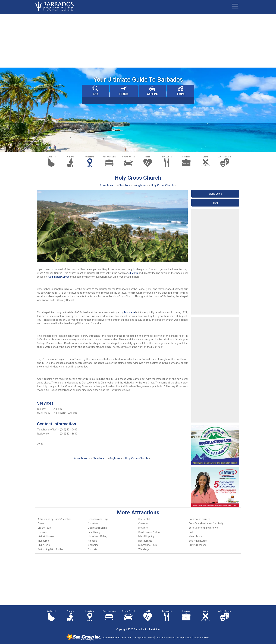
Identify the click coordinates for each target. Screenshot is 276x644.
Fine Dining (94, 532)
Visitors (70, 157)
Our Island (51, 157)
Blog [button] (215, 203)
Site (95, 91)
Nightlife (93, 541)
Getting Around (128, 157)
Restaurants (145, 541)
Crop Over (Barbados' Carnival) (206, 524)
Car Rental (144, 519)
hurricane (130, 312)
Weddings (144, 549)
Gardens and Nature (149, 532)
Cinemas (143, 524)
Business (186, 157)
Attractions (90, 157)
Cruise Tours (45, 528)
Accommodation (109, 157)
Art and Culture (225, 157)
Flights (124, 91)
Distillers (143, 528)
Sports (206, 157)
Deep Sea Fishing (98, 528)
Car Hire (152, 91)
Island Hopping (146, 536)
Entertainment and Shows (203, 528)
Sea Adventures (198, 541)
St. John (133, 273)
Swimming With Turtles (51, 549)
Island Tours (195, 536)
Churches (93, 524)
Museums (43, 541)
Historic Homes (46, 536)
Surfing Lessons (198, 545)
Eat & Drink (167, 157)
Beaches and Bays (98, 519)
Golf (191, 532)
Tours (181, 91)
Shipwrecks (44, 545)
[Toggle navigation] (235, 6)
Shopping (93, 545)
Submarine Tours (148, 545)
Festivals (43, 532)
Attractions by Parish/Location (55, 519)
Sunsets (93, 549)
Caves (41, 524)
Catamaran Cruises (199, 519)
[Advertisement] (138, 40)
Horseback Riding (98, 536)
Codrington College (59, 277)
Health (148, 157)
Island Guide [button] (215, 194)
